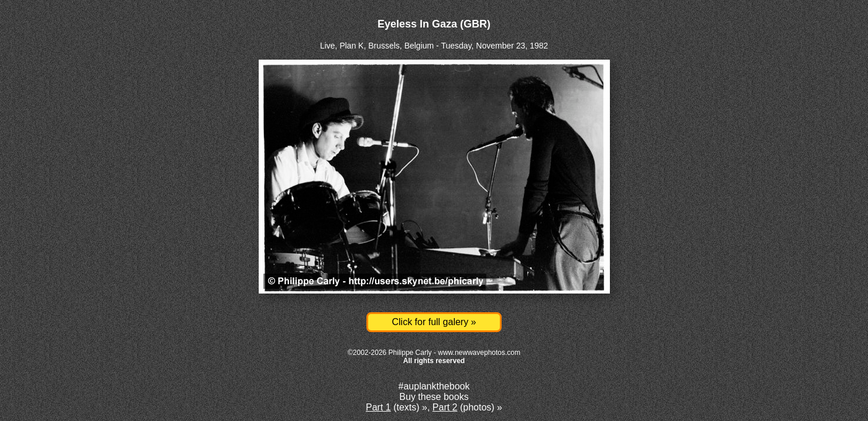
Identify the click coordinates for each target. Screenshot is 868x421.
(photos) (464, 407)
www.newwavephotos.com (479, 353)
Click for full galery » (434, 322)
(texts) (393, 407)
